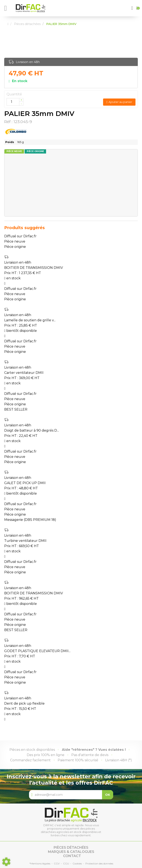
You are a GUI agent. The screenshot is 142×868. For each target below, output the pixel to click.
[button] (133, 8)
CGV (57, 863)
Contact (72, 856)
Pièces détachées (71, 848)
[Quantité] (15, 102)
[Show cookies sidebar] (6, 862)
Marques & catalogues (71, 852)
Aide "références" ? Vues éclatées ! (94, 750)
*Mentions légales (40, 863)
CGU (66, 863)
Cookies (77, 863)
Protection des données (99, 863)
